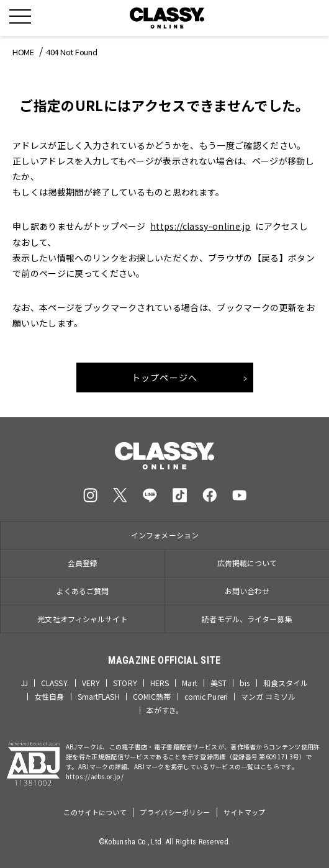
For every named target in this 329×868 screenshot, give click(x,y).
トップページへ (165, 377)
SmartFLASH (99, 697)
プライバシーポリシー (175, 812)
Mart (189, 683)
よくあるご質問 (83, 591)
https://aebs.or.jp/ (95, 776)
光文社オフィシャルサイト (82, 619)
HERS (160, 683)
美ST (219, 683)
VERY (91, 683)
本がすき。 (165, 710)
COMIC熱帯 (152, 697)
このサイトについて (95, 812)
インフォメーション (165, 535)
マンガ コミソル (268, 697)
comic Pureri (206, 697)
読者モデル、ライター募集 (247, 619)
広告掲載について (247, 563)
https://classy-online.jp (201, 226)
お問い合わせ (247, 591)
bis (245, 683)
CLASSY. (55, 683)
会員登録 (83, 563)
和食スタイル (286, 683)
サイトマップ (245, 812)
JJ (25, 683)
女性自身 (49, 697)
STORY (125, 683)
